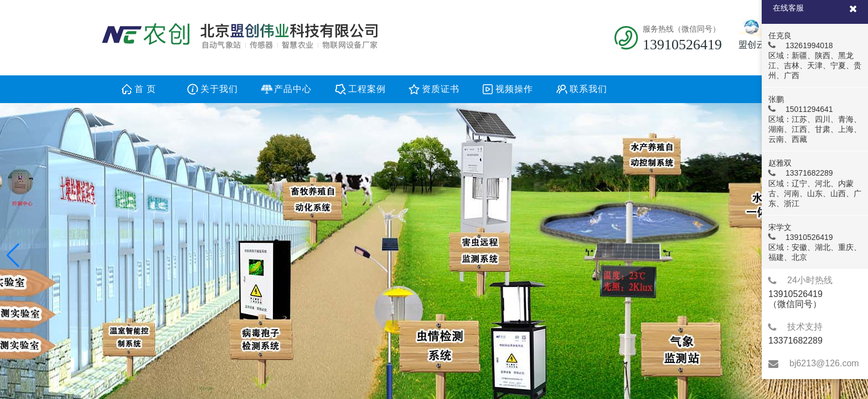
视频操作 (514, 89)
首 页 (145, 89)
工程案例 (367, 89)
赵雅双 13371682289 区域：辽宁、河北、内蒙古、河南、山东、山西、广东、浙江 (814, 183)
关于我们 (219, 89)
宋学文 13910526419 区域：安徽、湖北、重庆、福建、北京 (814, 242)
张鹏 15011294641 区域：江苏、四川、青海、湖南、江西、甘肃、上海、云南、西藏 (814, 119)
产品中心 (293, 89)
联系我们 (588, 89)
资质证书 (441, 89)
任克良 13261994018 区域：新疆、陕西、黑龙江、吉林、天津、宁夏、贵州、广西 (814, 55)
